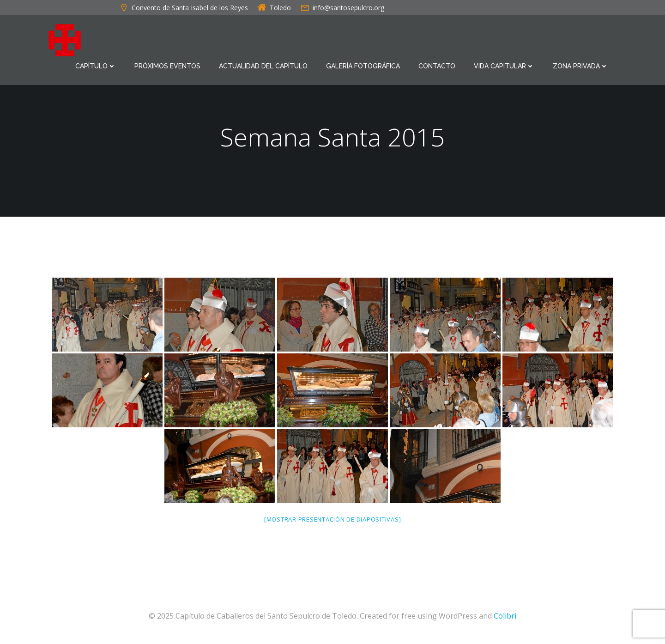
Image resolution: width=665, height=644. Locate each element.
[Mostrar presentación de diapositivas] (333, 520)
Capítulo (96, 66)
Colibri (505, 617)
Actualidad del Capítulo (263, 66)
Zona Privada (580, 66)
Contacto (437, 66)
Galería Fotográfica (363, 66)
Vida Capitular (504, 66)
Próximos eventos (167, 66)
